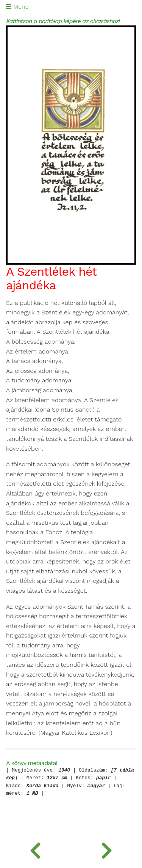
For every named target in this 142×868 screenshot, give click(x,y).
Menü (17, 7)
